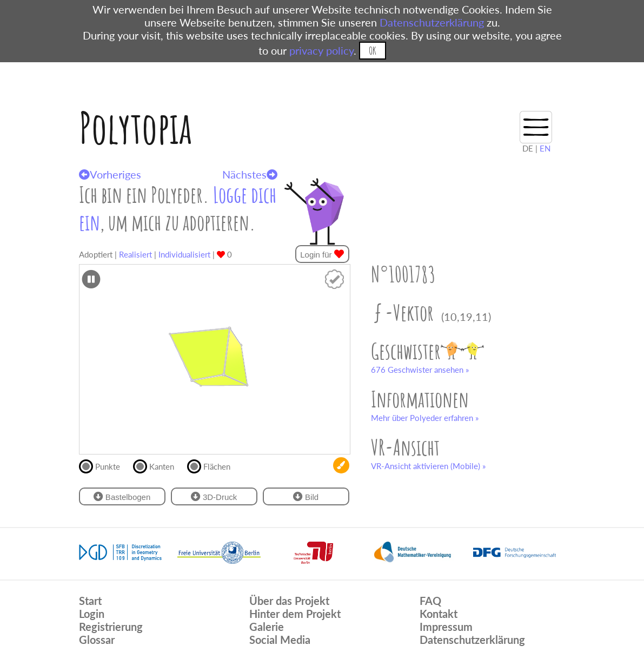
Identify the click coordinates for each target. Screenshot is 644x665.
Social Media (280, 640)
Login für (322, 254)
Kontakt (439, 614)
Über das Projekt (289, 601)
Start (90, 601)
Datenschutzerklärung (432, 22)
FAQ (430, 601)
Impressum (446, 627)
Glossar (97, 640)
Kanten (158, 465)
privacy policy (321, 50)
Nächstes (250, 174)
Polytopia (135, 127)
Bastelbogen (122, 496)
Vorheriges (110, 174)
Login (92, 614)
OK (372, 51)
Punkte (104, 465)
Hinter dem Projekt (295, 614)
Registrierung (111, 627)
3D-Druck (214, 496)
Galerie (267, 627)
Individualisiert (184, 254)
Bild (306, 496)
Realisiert (135, 254)
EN (545, 148)
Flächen (213, 465)
